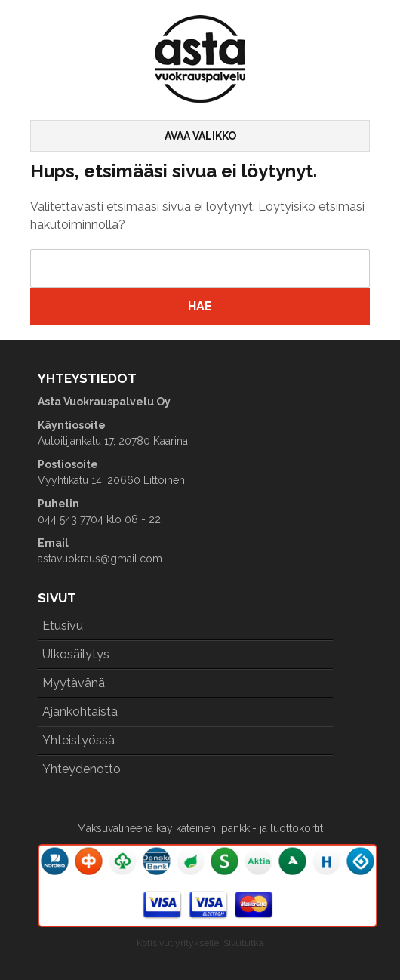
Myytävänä (74, 683)
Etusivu (63, 626)
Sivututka (243, 943)
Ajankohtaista (80, 712)
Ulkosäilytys (76, 654)
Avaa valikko (200, 136)
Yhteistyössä (78, 740)
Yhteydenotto (82, 769)
